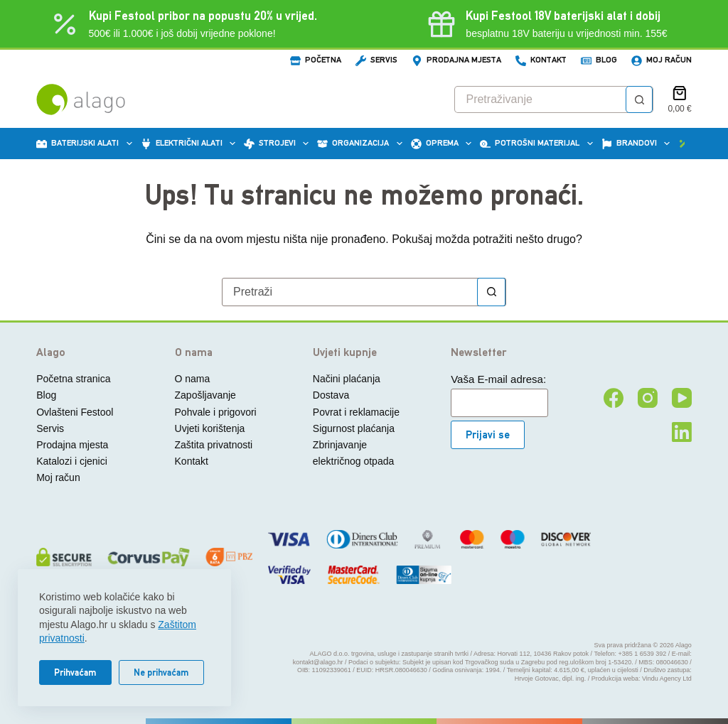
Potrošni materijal (538, 144)
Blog (599, 60)
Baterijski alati (86, 144)
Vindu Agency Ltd (667, 679)
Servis (376, 60)
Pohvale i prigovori (216, 412)
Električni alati (190, 144)
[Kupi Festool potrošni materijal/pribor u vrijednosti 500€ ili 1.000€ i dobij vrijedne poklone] (182, 24)
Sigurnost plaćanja (354, 428)
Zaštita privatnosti (214, 445)
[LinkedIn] (682, 432)
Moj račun (662, 60)
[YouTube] (682, 398)
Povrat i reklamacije (356, 412)
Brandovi (638, 144)
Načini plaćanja (347, 379)
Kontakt (541, 60)
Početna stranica (73, 379)
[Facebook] (614, 398)
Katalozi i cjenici (72, 461)
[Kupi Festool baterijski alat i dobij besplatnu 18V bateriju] (546, 24)
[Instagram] (648, 398)
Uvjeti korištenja (210, 428)
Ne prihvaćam (161, 672)
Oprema (443, 144)
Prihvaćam (75, 672)
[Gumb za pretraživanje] (639, 99)
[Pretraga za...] (540, 99)
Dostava (331, 395)
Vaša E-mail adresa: (498, 379)
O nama (193, 379)
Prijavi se (488, 434)
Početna (316, 60)
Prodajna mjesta (456, 60)
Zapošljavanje (205, 395)
